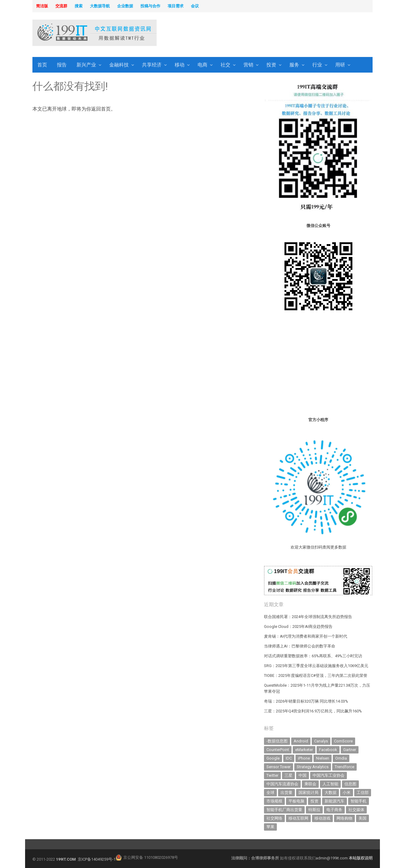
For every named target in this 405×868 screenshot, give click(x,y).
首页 (42, 65)
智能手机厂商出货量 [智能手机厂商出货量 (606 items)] (284, 810)
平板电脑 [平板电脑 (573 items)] (296, 801)
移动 (180, 65)
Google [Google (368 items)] (273, 758)
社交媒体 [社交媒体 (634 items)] (356, 810)
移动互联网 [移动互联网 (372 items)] (298, 818)
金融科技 (119, 65)
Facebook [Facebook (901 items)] (328, 750)
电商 (202, 65)
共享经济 (152, 65)
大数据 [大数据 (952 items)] (331, 793)
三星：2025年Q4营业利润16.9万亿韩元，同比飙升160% (313, 711)
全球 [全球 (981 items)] (270, 793)
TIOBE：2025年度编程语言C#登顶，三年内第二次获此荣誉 (316, 676)
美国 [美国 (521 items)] (362, 818)
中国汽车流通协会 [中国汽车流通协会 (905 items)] (282, 784)
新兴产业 (86, 65)
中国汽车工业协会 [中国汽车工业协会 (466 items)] (329, 775)
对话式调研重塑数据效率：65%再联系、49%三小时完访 (313, 656)
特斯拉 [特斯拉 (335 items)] (314, 810)
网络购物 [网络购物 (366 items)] (344, 818)
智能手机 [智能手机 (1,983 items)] (359, 801)
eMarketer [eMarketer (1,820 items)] (304, 750)
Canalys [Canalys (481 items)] (321, 741)
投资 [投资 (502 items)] (314, 801)
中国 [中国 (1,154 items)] (303, 775)
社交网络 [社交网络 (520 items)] (274, 818)
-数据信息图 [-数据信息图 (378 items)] (277, 741)
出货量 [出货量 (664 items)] (286, 793)
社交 (225, 65)
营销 (248, 65)
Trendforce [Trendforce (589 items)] (344, 767)
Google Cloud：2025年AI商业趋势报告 (298, 626)
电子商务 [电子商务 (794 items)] (334, 810)
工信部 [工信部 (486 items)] (363, 793)
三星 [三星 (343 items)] (288, 775)
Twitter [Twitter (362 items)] (272, 775)
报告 (62, 65)
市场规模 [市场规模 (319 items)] (274, 801)
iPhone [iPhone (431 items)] (304, 758)
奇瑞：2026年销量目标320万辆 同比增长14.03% (306, 701)
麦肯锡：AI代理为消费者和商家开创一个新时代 (306, 636)
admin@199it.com (332, 858)
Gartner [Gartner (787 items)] (350, 750)
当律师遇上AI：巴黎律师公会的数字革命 (300, 646)
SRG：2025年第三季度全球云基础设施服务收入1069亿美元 (316, 666)
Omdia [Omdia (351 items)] (341, 758)
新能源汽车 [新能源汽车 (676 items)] (334, 801)
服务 (294, 65)
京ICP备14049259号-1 (97, 859)
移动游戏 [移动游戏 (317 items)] (322, 818)
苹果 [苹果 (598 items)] (270, 827)
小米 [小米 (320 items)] (347, 793)
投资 (271, 65)
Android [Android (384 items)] (301, 741)
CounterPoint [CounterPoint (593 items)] (278, 750)
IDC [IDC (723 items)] (289, 758)
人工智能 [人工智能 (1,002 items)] (330, 784)
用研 (340, 65)
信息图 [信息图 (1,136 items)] (350, 784)
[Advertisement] (281, 33)
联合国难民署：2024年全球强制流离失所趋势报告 (308, 617)
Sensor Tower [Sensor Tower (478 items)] (279, 767)
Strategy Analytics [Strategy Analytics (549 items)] (313, 767)
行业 (317, 65)
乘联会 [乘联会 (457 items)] (310, 784)
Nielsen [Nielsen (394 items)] (323, 758)
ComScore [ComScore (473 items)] (343, 741)
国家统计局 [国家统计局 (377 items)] (308, 793)
